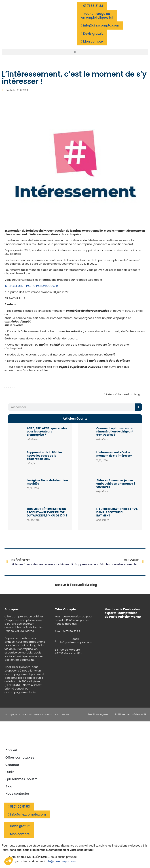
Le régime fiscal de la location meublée (47, 482)
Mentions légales (98, 714)
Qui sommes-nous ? (21, 779)
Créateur (12, 765)
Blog (9, 786)
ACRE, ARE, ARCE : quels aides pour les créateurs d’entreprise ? (47, 431)
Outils (10, 772)
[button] (75, 52)
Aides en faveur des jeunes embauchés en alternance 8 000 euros (116, 484)
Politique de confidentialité (131, 714)
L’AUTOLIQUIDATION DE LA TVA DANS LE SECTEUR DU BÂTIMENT (117, 512)
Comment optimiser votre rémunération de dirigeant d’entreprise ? (115, 431)
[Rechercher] (138, 407)
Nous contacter (17, 794)
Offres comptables (20, 757)
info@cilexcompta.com (61, 861)
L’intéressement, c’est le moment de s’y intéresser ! (115, 454)
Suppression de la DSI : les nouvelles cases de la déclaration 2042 (45, 456)
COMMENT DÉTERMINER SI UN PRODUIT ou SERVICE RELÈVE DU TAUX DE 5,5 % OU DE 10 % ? (47, 512)
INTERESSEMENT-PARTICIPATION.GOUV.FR (31, 286)
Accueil (11, 750)
